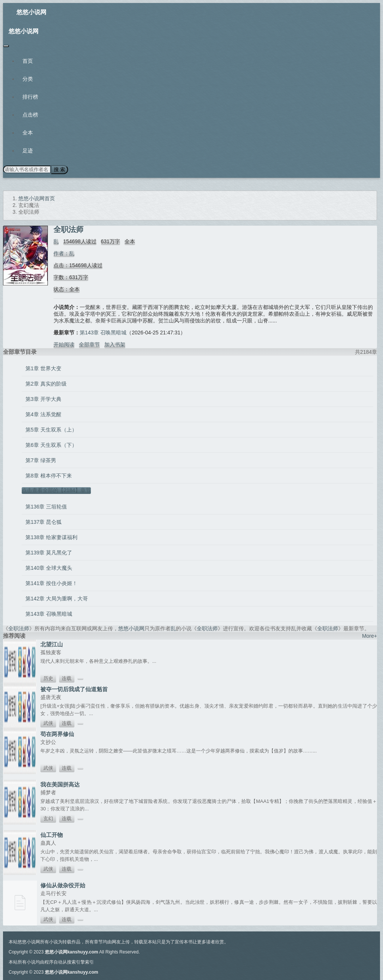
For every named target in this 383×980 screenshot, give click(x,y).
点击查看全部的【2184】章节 (56, 490)
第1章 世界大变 (43, 368)
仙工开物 (52, 835)
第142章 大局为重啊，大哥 (57, 599)
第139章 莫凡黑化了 (49, 553)
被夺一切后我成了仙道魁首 (74, 689)
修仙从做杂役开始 (63, 885)
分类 (28, 79)
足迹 (28, 151)
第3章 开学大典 (43, 399)
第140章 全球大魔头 (49, 568)
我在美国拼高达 (60, 784)
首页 (28, 61)
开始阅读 (64, 344)
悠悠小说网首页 (37, 198)
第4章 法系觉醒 (43, 414)
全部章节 (89, 344)
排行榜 (30, 97)
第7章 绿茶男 (41, 460)
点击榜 (30, 115)
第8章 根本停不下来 (49, 476)
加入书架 (115, 344)
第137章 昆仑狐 (44, 522)
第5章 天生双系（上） (51, 430)
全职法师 (19, 628)
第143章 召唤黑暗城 (103, 333)
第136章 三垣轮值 (46, 507)
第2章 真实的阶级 (46, 384)
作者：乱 (64, 253)
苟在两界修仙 (57, 734)
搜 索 (59, 169)
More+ (370, 636)
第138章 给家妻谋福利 (51, 537)
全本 (28, 133)
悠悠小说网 (31, 12)
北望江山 (52, 644)
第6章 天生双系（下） (51, 445)
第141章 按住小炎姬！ (51, 583)
